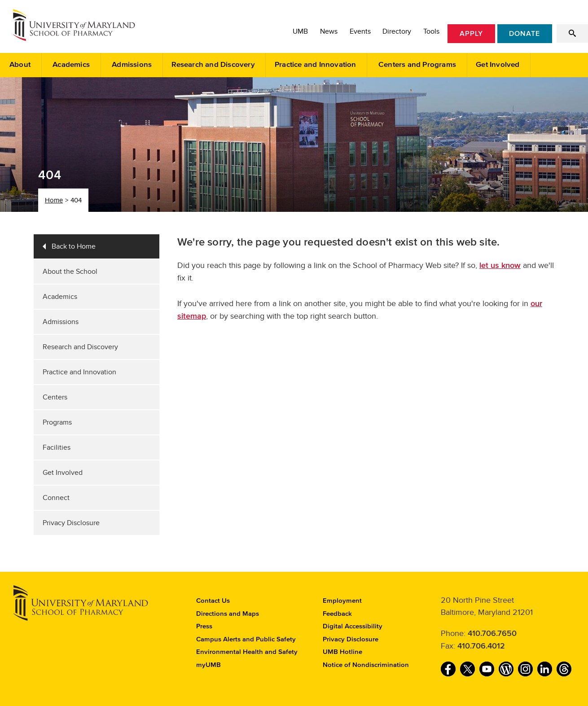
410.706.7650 (492, 634)
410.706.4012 (481, 646)
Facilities (57, 447)
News (329, 31)
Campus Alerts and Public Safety (246, 639)
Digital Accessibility (353, 626)
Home (54, 200)
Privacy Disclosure (71, 523)
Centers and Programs (417, 65)
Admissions (132, 65)
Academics (71, 65)
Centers (55, 397)
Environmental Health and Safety (247, 652)
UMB (300, 31)
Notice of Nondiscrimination (366, 665)
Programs (57, 422)
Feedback (337, 614)
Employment (342, 601)
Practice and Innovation (316, 65)
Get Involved (498, 65)
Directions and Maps (228, 614)
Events (360, 31)
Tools (431, 31)
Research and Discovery (213, 65)
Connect (56, 498)
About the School (70, 272)
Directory (397, 31)
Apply (471, 34)
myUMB (208, 665)
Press (204, 626)
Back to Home (74, 246)
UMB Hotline (342, 652)
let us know (500, 266)
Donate (524, 34)
